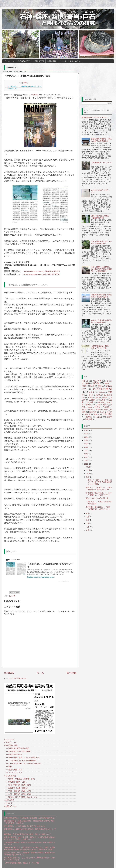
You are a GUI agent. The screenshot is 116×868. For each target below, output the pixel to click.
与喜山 (99, 417)
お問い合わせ (75, 61)
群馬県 (98, 395)
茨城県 (84, 386)
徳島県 (98, 410)
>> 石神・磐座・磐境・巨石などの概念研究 (22, 757)
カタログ (63, 61)
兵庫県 (89, 417)
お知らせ (85, 381)
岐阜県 (92, 392)
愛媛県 (107, 383)
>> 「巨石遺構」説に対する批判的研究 (20, 760)
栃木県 (106, 410)
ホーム (40, 673)
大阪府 (105, 405)
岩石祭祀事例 (39, 61)
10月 (88, 474)
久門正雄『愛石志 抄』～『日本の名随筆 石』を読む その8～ (98, 508)
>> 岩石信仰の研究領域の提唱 (16, 748)
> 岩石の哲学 (9, 800)
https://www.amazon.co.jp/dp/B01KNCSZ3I (42, 271)
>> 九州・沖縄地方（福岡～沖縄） (18, 794)
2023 (86, 440)
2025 (86, 434)
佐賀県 (105, 398)
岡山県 (92, 386)
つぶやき (12, 596)
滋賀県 (90, 402)
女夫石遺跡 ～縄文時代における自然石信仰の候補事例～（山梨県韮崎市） (101, 269)
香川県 (98, 398)
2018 (86, 457)
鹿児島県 (101, 402)
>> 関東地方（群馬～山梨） (16, 782)
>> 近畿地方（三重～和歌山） (16, 788)
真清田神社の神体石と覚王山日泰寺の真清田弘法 (101, 140)
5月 (88, 523)
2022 (86, 444)
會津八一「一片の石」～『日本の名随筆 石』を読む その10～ (99, 488)
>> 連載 (8, 767)
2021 (86, 447)
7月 (88, 517)
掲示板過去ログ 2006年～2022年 (94, 117)
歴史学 (109, 417)
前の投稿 (71, 673)
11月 (88, 470)
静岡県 (88, 405)
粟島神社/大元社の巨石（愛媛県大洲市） (100, 217)
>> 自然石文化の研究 (13, 754)
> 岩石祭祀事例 (10, 776)
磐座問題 (93, 412)
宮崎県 (101, 392)
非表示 (25, 83)
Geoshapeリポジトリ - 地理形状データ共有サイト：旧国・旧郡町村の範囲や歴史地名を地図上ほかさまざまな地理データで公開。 (29, 848)
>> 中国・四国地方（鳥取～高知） (18, 791)
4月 (88, 527)
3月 (88, 530)
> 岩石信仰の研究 (11, 745)
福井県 (109, 412)
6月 (88, 520)
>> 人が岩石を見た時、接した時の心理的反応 (23, 764)
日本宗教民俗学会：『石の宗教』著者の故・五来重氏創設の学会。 (30, 818)
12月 (88, 467)
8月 (88, 513)
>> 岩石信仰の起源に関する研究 (17, 751)
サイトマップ (9, 739)
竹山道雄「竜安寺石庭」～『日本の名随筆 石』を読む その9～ (99, 494)
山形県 (103, 400)
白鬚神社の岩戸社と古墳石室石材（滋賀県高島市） (101, 296)
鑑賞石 (100, 386)
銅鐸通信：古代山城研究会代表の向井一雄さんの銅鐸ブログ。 (28, 834)
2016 (86, 464)
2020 (86, 450)
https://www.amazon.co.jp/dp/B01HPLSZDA (41, 274)
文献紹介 (107, 414)
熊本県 (91, 395)
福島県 (97, 414)
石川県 (98, 405)
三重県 (92, 400)
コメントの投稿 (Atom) (17, 678)
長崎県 (90, 407)
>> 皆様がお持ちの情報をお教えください (21, 797)
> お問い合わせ (10, 806)
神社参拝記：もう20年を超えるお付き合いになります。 (26, 826)
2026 (86, 430)
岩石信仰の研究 (24, 61)
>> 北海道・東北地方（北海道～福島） (20, 779)
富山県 (102, 412)
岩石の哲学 (52, 61)
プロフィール (9, 61)
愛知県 (96, 383)
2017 (86, 461)
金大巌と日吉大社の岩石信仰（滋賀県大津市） (101, 321)
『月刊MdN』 (33, 95)
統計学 (91, 410)
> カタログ (8, 803)
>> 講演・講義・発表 (13, 770)
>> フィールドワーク (13, 773)
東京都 (84, 410)
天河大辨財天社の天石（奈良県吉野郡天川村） (101, 242)
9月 (88, 477)
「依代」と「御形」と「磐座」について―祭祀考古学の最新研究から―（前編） (99, 482)
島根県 (107, 407)
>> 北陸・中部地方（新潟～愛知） (18, 785)
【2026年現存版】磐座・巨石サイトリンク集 (101, 347)
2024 (86, 437)
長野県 (98, 407)
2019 (86, 454)
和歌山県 (89, 419)
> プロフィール (10, 742)
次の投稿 (9, 673)
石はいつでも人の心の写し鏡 (97, 498)
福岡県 (88, 414)
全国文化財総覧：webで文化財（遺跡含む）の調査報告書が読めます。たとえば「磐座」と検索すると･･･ (30, 838)
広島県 (90, 398)
